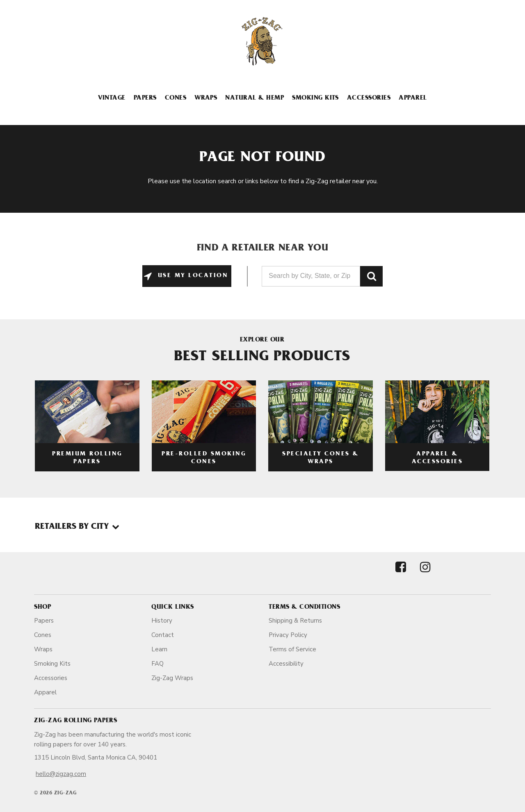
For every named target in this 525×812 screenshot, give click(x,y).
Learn (159, 649)
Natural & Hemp (255, 98)
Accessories (369, 98)
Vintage (112, 98)
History (162, 621)
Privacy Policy (288, 635)
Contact (163, 635)
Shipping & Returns (295, 621)
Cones (176, 98)
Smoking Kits (315, 98)
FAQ (157, 664)
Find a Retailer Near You (263, 249)
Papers (145, 98)
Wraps (206, 98)
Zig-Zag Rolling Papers (75, 721)
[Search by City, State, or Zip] (311, 276)
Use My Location (191, 276)
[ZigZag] (262, 41)
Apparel (413, 98)
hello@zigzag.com (61, 774)
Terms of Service (292, 649)
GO (371, 276)
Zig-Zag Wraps (172, 678)
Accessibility (286, 664)
